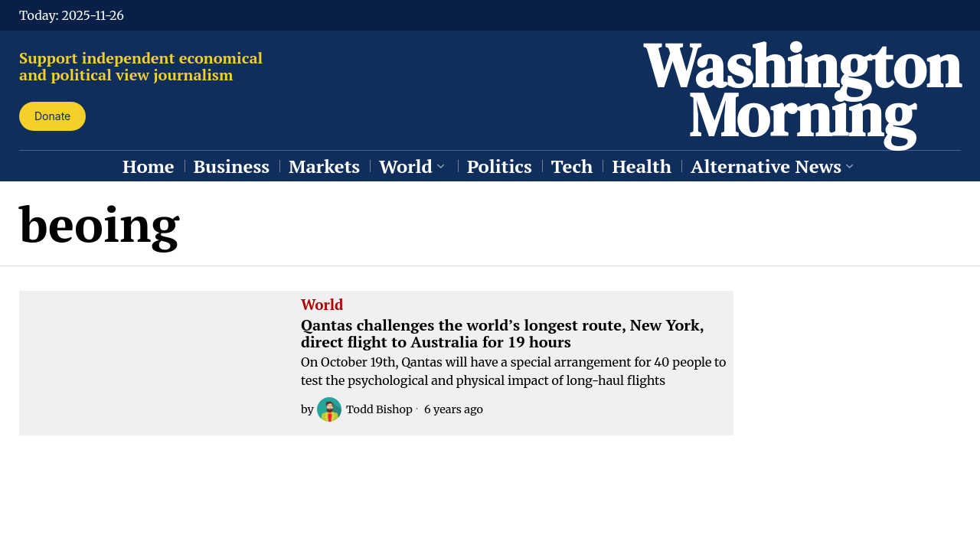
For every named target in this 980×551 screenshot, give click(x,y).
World (322, 305)
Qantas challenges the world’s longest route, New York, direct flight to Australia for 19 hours (502, 334)
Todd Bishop (365, 409)
